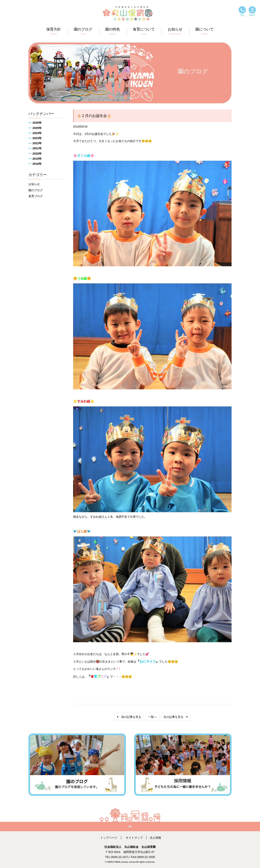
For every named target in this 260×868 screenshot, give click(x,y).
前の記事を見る (129, 717)
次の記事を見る (176, 717)
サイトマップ (134, 838)
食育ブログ (36, 196)
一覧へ (152, 717)
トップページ (109, 838)
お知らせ (34, 184)
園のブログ (36, 190)
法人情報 (155, 838)
